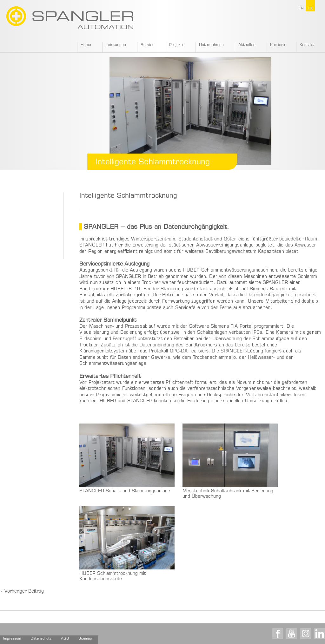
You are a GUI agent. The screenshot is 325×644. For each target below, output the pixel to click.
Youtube (292, 634)
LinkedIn (320, 634)
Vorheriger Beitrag (22, 592)
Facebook (278, 634)
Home (86, 45)
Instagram (306, 634)
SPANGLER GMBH (70, 18)
